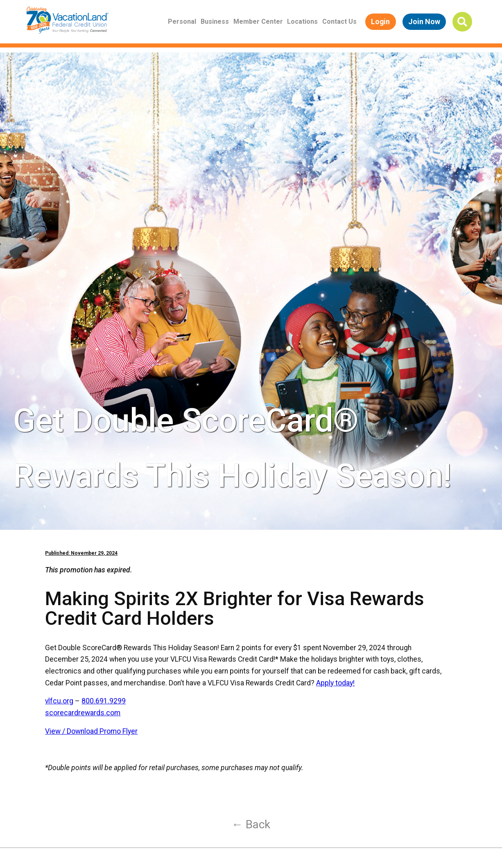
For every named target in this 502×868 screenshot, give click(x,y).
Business (215, 21)
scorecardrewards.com (83, 713)
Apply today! (335, 683)
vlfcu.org (59, 701)
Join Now (424, 21)
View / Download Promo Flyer (91, 731)
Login (380, 21)
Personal (182, 21)
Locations (302, 21)
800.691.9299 (104, 701)
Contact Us (339, 21)
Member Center (258, 21)
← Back (251, 824)
